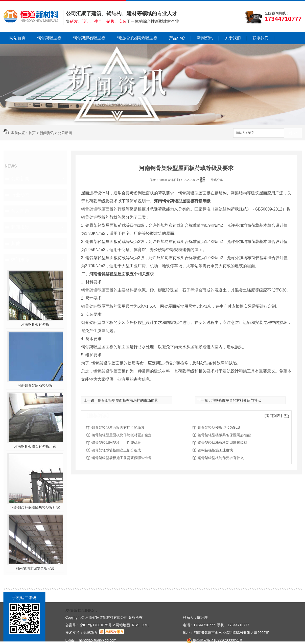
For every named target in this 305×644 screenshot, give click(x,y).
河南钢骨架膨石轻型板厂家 (35, 446)
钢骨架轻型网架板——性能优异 (116, 443)
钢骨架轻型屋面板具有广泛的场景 (118, 427)
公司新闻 (65, 133)
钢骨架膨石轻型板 (89, 38)
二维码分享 (215, 180)
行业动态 (20, 195)
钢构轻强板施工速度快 (215, 450)
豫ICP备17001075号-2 (97, 625)
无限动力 (90, 633)
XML (146, 625)
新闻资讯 (205, 38)
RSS (136, 625)
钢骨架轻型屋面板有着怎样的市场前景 (128, 400)
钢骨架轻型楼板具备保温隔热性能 (224, 435)
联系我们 (261, 38)
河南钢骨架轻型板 (35, 324)
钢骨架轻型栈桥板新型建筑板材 (222, 443)
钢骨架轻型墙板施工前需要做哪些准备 (122, 458)
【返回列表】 (273, 416)
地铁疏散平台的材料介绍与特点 (236, 400)
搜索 (293, 133)
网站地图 (123, 625)
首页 (32, 133)
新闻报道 (20, 227)
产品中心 (177, 38)
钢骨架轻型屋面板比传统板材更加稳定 (122, 435)
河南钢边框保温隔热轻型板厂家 (35, 507)
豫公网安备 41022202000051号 (213, 640)
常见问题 (20, 211)
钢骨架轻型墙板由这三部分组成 (116, 450)
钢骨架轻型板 (49, 38)
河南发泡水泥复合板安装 (35, 568)
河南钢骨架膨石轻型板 (35, 385)
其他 (16, 243)
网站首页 (17, 38)
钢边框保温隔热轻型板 (137, 38)
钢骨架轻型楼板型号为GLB (219, 427)
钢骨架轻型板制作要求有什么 (221, 458)
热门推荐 (20, 260)
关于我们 (233, 38)
